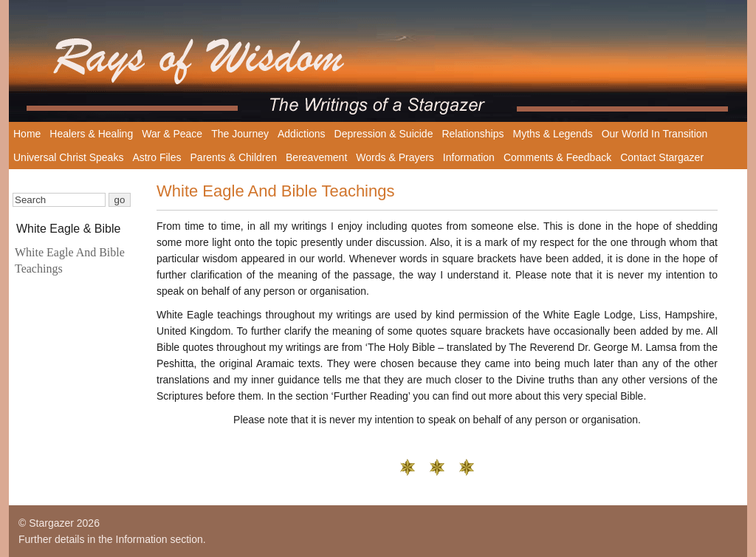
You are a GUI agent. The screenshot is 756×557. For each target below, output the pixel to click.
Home (27, 134)
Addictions (302, 134)
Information (469, 157)
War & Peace (172, 134)
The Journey (240, 134)
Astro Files (157, 157)
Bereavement (316, 157)
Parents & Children (234, 157)
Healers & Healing (91, 134)
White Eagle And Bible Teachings (70, 260)
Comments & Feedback (557, 157)
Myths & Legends (553, 134)
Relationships (472, 134)
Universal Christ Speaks (68, 157)
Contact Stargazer (662, 157)
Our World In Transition (655, 134)
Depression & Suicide (384, 134)
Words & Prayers (395, 157)
